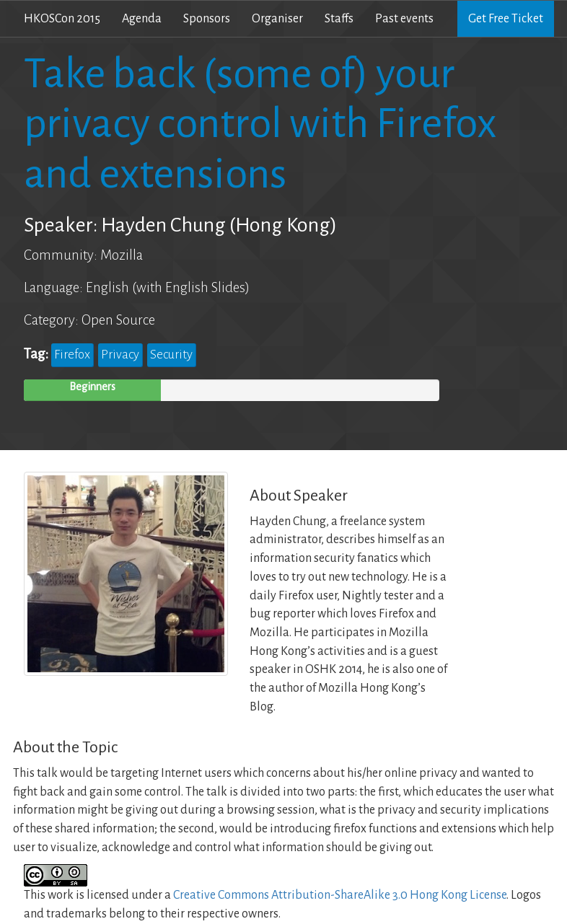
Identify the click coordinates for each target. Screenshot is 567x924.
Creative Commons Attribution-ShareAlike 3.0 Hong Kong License (340, 895)
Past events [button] (404, 19)
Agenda (142, 19)
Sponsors (207, 19)
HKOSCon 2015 (62, 19)
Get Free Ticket (506, 19)
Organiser (277, 19)
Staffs (339, 19)
